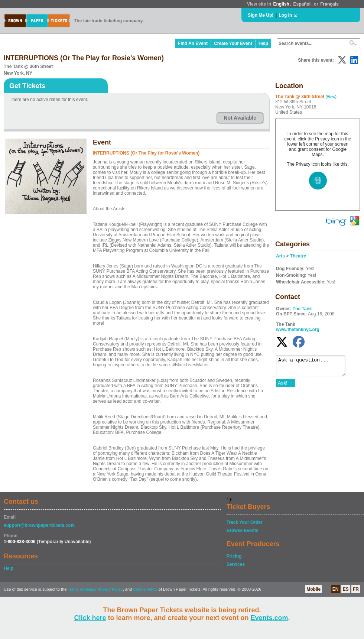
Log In (285, 15)
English (281, 4)
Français (329, 4)
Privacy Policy (110, 589)
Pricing (234, 556)
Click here (90, 618)
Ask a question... (314, 367)
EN (336, 589)
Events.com (269, 618)
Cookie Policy (145, 589)
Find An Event (193, 43)
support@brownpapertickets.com (39, 525)
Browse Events (243, 531)
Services (236, 564)
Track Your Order (245, 522)
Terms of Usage (81, 589)
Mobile (313, 589)
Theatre (298, 256)
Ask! (283, 386)
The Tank (302, 309)
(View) (331, 97)
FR (356, 589)
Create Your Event (233, 43)
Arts (280, 256)
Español (302, 4)
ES (346, 589)
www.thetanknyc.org (298, 330)
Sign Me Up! (261, 15)
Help (263, 43)
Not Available (240, 118)
